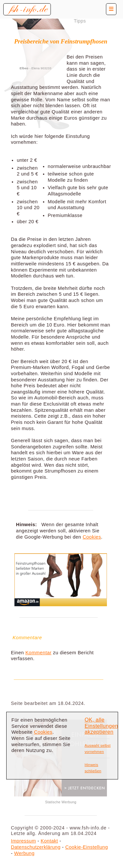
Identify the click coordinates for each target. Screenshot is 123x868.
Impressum (23, 841)
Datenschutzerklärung (36, 847)
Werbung (24, 853)
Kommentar (38, 653)
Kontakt (49, 841)
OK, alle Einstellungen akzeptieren (101, 726)
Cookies (92, 537)
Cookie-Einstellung (87, 847)
